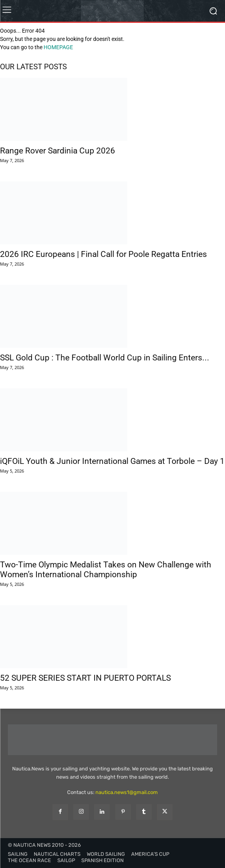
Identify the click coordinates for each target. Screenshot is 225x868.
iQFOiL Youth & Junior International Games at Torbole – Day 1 (112, 461)
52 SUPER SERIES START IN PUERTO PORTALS (85, 678)
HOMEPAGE (58, 47)
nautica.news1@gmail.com (127, 792)
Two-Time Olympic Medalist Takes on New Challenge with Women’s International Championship (106, 570)
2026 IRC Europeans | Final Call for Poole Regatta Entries (103, 254)
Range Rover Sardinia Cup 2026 (58, 151)
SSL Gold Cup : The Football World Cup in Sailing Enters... (105, 358)
